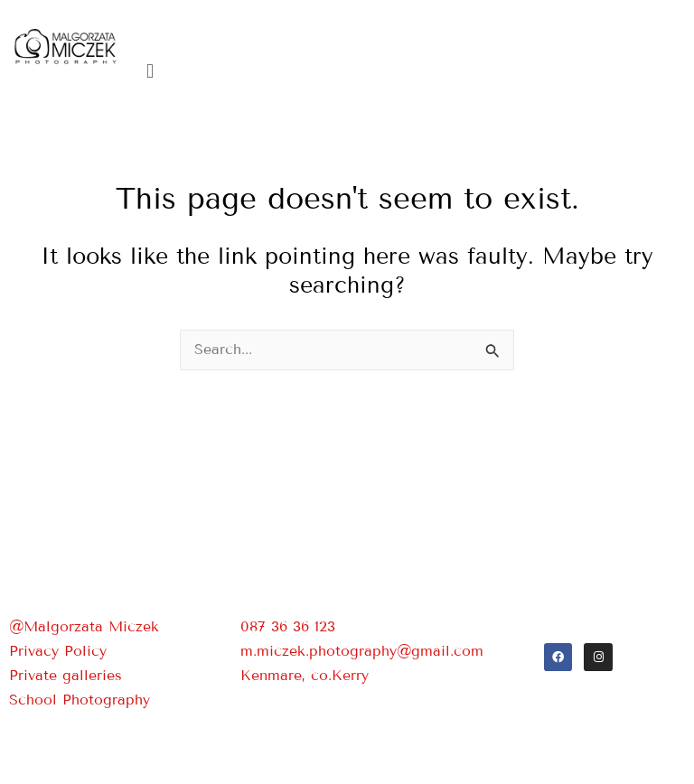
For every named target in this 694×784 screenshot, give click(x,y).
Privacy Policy (58, 651)
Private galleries (66, 675)
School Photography (80, 700)
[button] (412, 71)
